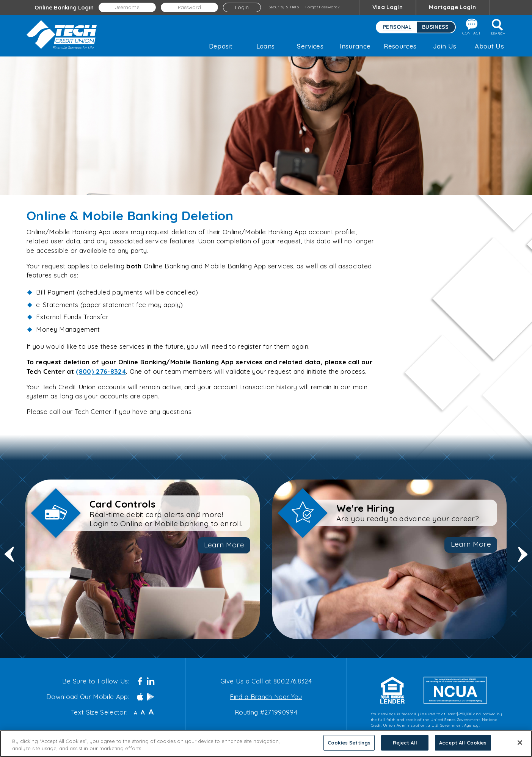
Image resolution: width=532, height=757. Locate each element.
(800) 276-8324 (101, 371)
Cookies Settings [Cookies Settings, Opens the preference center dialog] (349, 743)
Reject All (405, 743)
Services (310, 46)
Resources (400, 46)
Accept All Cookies (463, 743)
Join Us (445, 46)
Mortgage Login (452, 7)
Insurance (355, 46)
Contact (472, 27)
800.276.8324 (293, 681)
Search (498, 27)
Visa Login (388, 7)
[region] (266, 744)
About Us (489, 46)
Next (523, 559)
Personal (397, 27)
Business (435, 27)
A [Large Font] (151, 712)
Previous (9, 559)
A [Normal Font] (143, 712)
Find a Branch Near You (266, 697)
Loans (266, 46)
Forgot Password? (322, 7)
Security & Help (284, 7)
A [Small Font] (136, 713)
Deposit (221, 46)
